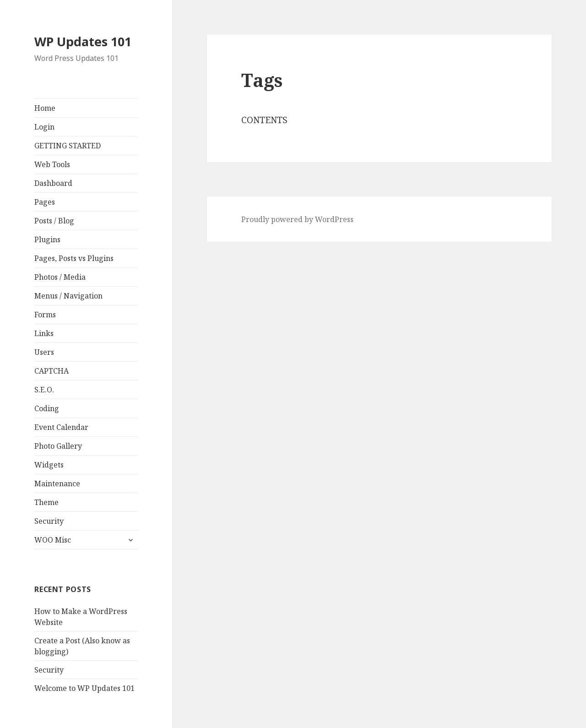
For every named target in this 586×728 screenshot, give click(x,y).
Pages (45, 202)
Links (44, 333)
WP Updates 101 (83, 41)
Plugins (47, 239)
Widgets (49, 465)
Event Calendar (61, 427)
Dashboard (53, 183)
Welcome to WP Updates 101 (84, 688)
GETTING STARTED (68, 146)
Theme (46, 502)
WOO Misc (53, 540)
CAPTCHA (52, 371)
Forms (45, 315)
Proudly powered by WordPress (297, 219)
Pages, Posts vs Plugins (74, 258)
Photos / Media (60, 277)
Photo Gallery (58, 446)
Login (44, 127)
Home (45, 108)
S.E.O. (44, 390)
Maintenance (57, 484)
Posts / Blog (54, 221)
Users (44, 352)
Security (49, 521)
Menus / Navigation (68, 296)
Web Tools (52, 164)
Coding (47, 408)
